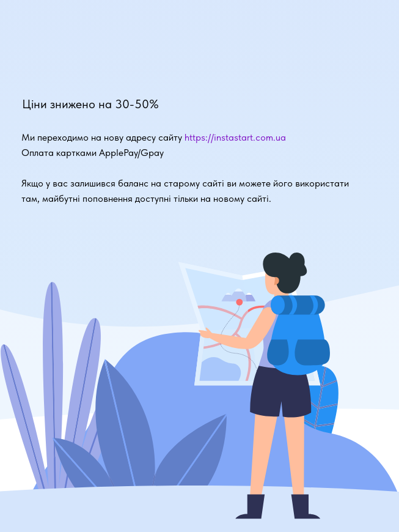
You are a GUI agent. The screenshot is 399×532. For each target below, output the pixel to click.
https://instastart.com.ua (235, 137)
